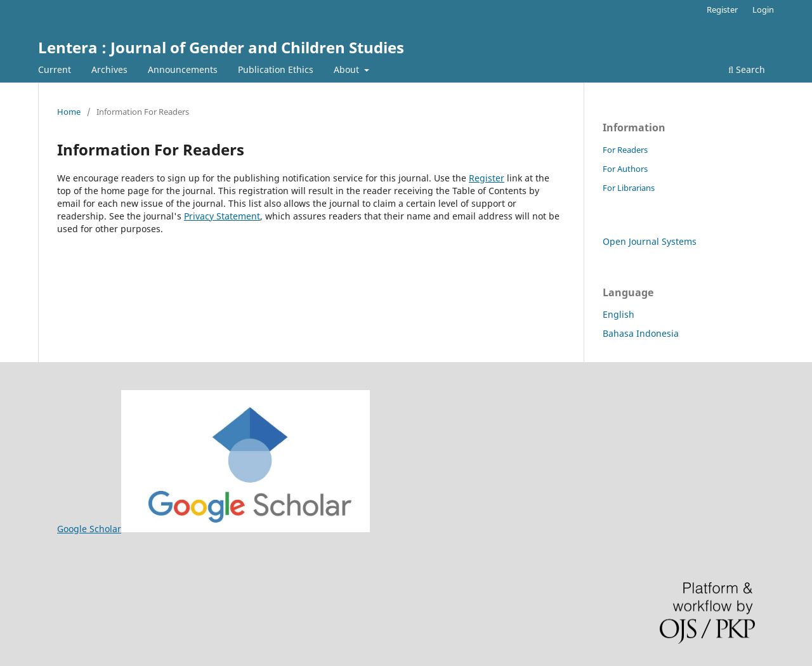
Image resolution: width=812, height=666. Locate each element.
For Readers (625, 150)
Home (69, 112)
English (619, 314)
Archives (109, 69)
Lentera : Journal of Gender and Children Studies (221, 47)
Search (747, 69)
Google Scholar (213, 529)
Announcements (183, 69)
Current (55, 69)
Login (763, 10)
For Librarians (629, 188)
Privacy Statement (222, 216)
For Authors (625, 169)
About (348, 69)
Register (722, 10)
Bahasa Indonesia (641, 333)
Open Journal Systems (650, 241)
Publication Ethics (276, 69)
